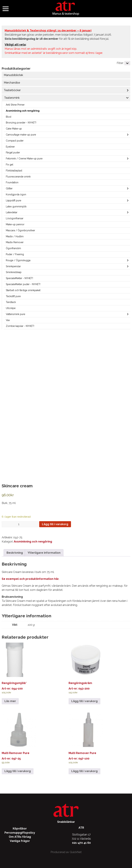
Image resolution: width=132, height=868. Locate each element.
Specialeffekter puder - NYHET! (23, 284)
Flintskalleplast (14, 171)
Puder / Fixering (15, 254)
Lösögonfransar (15, 218)
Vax (8, 320)
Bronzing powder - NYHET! (21, 123)
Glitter (9, 188)
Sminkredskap (14, 272)
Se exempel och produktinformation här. (30, 579)
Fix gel (10, 165)
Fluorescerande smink (18, 177)
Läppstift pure (13, 200)
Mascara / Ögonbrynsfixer (20, 230)
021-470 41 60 (81, 843)
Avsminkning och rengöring (23, 111)
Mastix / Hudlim (15, 236)
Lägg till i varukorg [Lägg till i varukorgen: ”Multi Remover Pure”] (18, 771)
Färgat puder (13, 153)
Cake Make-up (14, 129)
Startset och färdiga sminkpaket (23, 290)
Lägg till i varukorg (55, 524)
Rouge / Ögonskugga (18, 260)
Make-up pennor (15, 224)
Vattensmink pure (15, 314)
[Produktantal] (20, 524)
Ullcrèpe (11, 308)
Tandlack (11, 302)
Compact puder (15, 141)
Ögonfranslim (13, 248)
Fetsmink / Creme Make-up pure (24, 159)
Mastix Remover (15, 242)
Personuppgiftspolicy (20, 833)
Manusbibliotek (13, 75)
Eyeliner (10, 147)
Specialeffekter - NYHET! (19, 278)
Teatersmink (12, 98)
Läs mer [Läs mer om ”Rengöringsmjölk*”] (10, 701)
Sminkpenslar (13, 266)
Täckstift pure (13, 296)
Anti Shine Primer (15, 105)
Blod (9, 117)
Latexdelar (12, 212)
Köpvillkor (20, 829)
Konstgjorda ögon (16, 194)
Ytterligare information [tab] (44, 553)
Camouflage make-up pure (21, 135)
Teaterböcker (12, 90)
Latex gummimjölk (16, 207)
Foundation (12, 182)
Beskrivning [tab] (15, 553)
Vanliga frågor (20, 841)
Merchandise (12, 83)
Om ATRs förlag (20, 837)
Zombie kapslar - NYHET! (20, 326)
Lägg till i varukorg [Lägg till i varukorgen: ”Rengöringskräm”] (84, 701)
